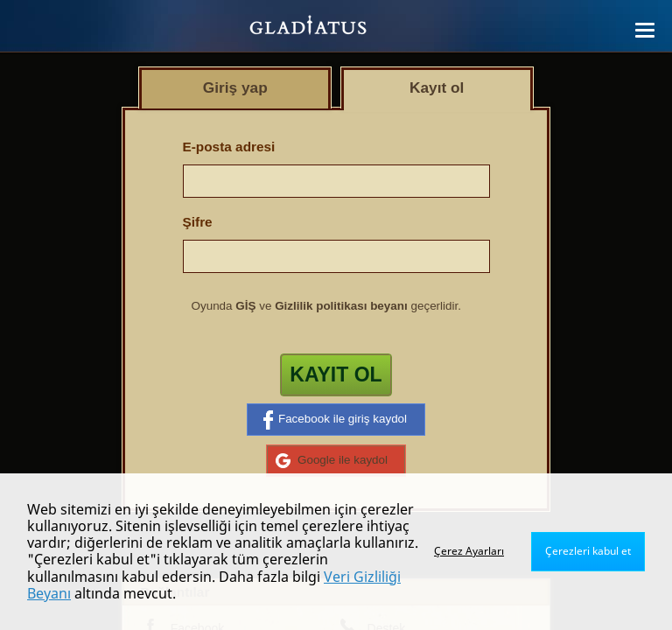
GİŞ (245, 306)
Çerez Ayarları (469, 551)
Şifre (198, 222)
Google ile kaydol (332, 460)
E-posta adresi (229, 147)
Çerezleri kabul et (588, 551)
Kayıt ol (336, 374)
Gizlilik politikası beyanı (341, 306)
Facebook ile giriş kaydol (335, 420)
